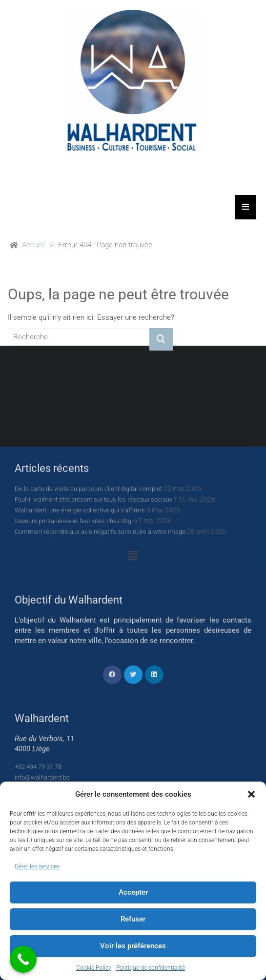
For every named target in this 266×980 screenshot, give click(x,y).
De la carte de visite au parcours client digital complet (88, 662)
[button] (251, 794)
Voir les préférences (133, 946)
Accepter (133, 892)
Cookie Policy (94, 968)
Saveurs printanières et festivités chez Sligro (76, 695)
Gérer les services (37, 866)
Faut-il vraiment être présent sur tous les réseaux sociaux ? (96, 673)
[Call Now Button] (23, 959)
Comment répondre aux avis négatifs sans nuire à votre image (100, 705)
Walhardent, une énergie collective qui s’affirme (80, 684)
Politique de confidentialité (151, 968)
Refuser (133, 919)
